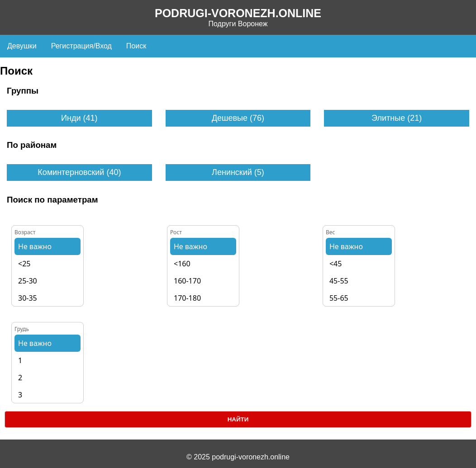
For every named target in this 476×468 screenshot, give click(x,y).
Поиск (136, 46)
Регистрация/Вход (81, 46)
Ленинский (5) (238, 172)
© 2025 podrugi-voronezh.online (238, 457)
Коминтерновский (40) (79, 172)
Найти (238, 419)
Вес (330, 232)
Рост (176, 232)
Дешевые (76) (238, 118)
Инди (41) (79, 118)
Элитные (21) (397, 118)
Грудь (22, 329)
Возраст (25, 232)
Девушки (22, 46)
